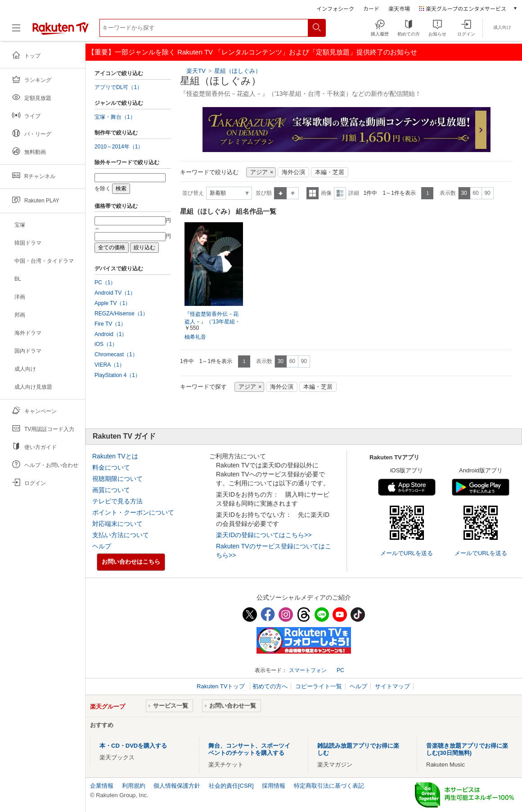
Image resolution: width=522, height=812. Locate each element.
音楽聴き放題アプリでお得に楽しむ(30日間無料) (467, 749)
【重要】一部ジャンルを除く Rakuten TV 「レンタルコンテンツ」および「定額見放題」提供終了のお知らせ (252, 52)
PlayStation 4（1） (117, 375)
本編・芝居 (330, 172)
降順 (293, 193)
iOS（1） (106, 344)
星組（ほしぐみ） (238, 71)
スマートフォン (308, 670)
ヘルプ (102, 546)
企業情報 (102, 786)
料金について (111, 467)
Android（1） (111, 334)
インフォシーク (335, 8)
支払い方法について (121, 535)
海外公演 (293, 172)
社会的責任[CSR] (231, 786)
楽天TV (196, 71)
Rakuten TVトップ (222, 686)
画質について (111, 490)
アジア (259, 172)
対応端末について (117, 524)
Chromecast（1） (116, 354)
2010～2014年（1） (119, 147)
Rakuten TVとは (115, 456)
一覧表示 (313, 193)
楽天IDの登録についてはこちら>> (264, 535)
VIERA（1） (110, 365)
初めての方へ (270, 686)
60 (475, 193)
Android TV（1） (115, 293)
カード (371, 8)
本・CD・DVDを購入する (133, 746)
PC (340, 670)
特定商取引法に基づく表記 (329, 786)
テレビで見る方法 (117, 501)
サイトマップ (392, 686)
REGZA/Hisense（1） (121, 314)
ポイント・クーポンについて (133, 512)
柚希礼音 (195, 337)
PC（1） (105, 283)
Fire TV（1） (110, 324)
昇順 (280, 193)
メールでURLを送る (407, 553)
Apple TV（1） (112, 303)
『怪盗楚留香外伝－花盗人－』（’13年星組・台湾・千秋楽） (212, 322)
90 (487, 193)
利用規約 (134, 786)
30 (464, 193)
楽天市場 (399, 8)
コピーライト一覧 (319, 686)
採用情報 (274, 786)
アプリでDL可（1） (118, 87)
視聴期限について (117, 479)
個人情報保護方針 (177, 786)
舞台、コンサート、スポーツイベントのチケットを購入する (249, 749)
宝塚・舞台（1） (115, 117)
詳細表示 (340, 193)
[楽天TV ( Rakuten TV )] (61, 31)
